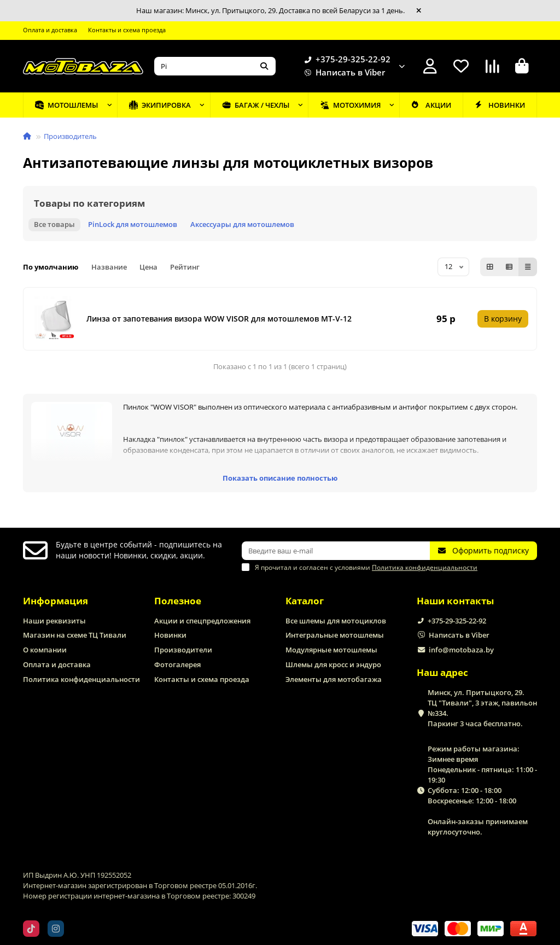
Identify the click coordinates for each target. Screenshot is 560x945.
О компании (45, 650)
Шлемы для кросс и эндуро (333, 664)
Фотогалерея (177, 664)
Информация (56, 601)
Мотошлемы (66, 105)
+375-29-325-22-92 (345, 60)
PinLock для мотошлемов (133, 224)
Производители (183, 650)
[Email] (336, 551)
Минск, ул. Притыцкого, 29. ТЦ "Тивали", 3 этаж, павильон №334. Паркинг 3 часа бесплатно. (482, 708)
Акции (431, 105)
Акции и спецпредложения (202, 621)
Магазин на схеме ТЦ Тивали (75, 635)
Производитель (70, 136)
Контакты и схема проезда (127, 30)
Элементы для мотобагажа (334, 679)
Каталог (305, 601)
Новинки (500, 105)
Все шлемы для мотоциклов (336, 621)
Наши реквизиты (54, 621)
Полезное (178, 601)
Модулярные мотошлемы (331, 650)
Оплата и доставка (50, 30)
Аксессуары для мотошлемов (242, 224)
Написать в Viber (343, 73)
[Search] (215, 66)
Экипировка (160, 105)
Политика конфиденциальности (81, 679)
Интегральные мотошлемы (335, 635)
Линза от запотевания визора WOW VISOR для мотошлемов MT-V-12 (219, 319)
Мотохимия (351, 105)
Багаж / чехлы (256, 105)
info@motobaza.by (461, 650)
